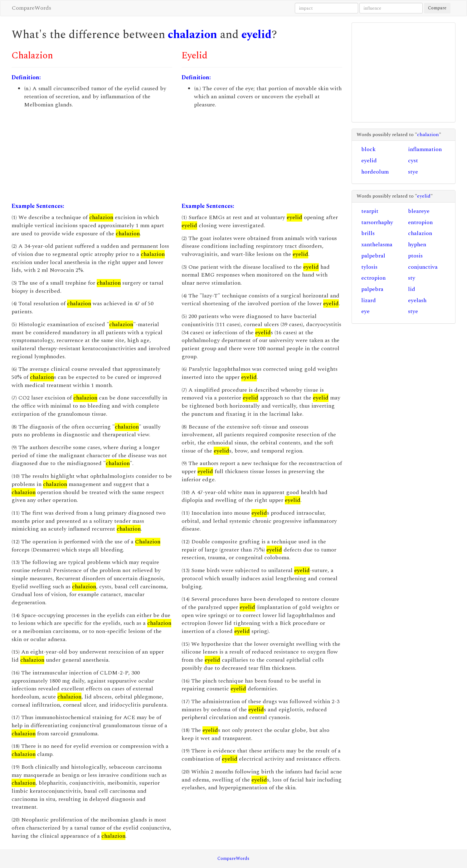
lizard (369, 300)
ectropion (373, 278)
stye (413, 172)
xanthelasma (377, 245)
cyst (413, 161)
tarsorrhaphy (377, 222)
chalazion (192, 35)
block (368, 149)
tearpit (370, 211)
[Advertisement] (92, 155)
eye (365, 311)
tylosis (369, 267)
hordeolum (375, 172)
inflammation (425, 149)
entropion (420, 222)
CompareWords (32, 8)
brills (368, 233)
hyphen (417, 245)
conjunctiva (423, 267)
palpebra (372, 289)
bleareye (419, 211)
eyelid (257, 35)
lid (412, 289)
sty (412, 278)
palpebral (373, 256)
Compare (437, 8)
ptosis (415, 256)
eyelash (417, 300)
